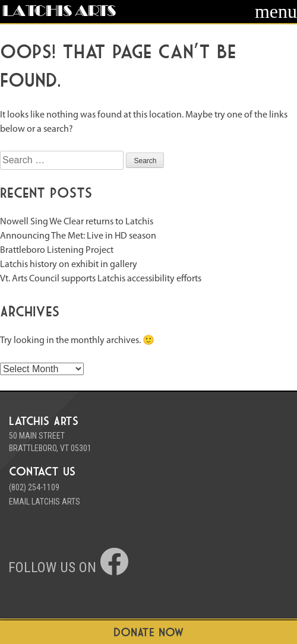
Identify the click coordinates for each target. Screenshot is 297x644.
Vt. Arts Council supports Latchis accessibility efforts (101, 279)
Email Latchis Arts (45, 502)
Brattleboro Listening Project (57, 250)
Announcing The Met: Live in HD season (78, 236)
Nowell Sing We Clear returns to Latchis (77, 222)
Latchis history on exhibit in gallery (69, 265)
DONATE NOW (149, 632)
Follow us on (68, 567)
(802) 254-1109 (34, 487)
